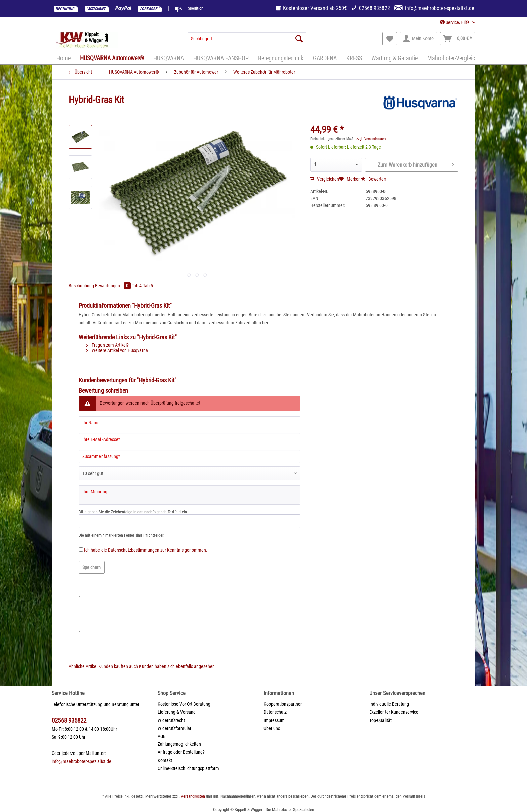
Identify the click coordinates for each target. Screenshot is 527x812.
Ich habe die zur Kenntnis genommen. (146, 550)
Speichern (92, 567)
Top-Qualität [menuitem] (380, 720)
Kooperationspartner (283, 704)
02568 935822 (69, 720)
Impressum (274, 720)
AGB (162, 736)
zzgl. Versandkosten (371, 139)
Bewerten (373, 179)
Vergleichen (325, 179)
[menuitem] (247, 41)
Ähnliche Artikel (83, 666)
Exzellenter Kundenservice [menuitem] (394, 712)
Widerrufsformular (174, 728)
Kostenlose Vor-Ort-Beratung (184, 704)
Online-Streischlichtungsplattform (188, 768)
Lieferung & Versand (177, 712)
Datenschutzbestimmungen (134, 550)
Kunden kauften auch (118, 666)
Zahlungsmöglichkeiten (179, 744)
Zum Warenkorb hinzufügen (416, 164)
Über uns (272, 728)
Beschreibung (81, 286)
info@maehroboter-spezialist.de (82, 761)
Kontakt (165, 760)
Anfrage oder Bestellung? (181, 752)
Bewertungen (113, 286)
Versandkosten (193, 796)
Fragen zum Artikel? (107, 345)
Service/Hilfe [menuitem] (455, 22)
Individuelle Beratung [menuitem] (389, 704)
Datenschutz (275, 712)
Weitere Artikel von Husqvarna (117, 350)
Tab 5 (148, 286)
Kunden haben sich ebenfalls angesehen (177, 666)
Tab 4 (137, 286)
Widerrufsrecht (171, 720)
